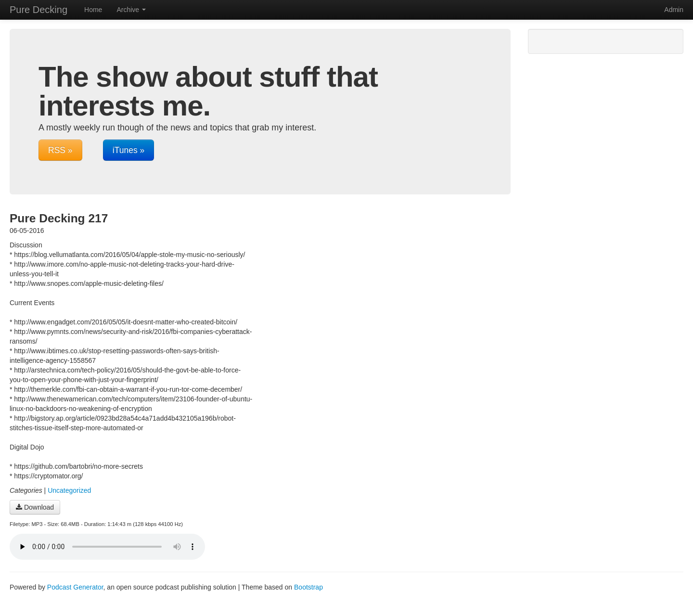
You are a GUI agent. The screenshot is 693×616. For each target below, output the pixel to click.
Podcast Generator (75, 587)
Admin (674, 10)
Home (93, 10)
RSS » (60, 150)
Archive (131, 10)
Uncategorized (69, 490)
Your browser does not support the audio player (107, 547)
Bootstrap (308, 587)
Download (35, 507)
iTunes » (128, 150)
